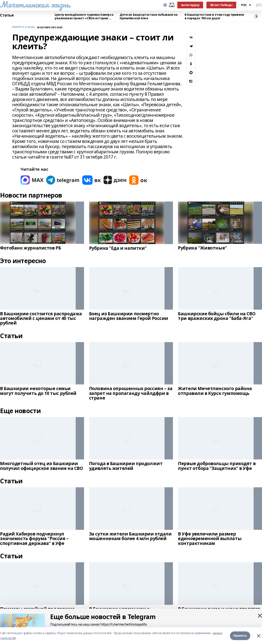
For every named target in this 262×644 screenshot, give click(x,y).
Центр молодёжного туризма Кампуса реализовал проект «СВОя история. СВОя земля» (84, 16)
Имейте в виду (24, 27)
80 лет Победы (221, 5)
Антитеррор (190, 5)
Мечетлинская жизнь (35, 4)
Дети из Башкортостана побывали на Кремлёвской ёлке (149, 16)
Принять (240, 636)
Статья (7, 15)
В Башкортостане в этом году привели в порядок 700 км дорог (214, 16)
